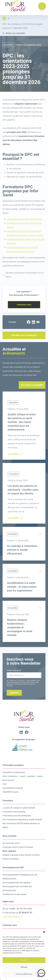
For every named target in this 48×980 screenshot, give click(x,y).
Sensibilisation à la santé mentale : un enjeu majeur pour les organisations (22, 587)
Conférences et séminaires (14, 894)
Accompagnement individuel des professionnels (17, 888)
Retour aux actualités (14, 33)
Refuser (24, 967)
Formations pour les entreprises (17, 816)
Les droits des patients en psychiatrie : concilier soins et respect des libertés (23, 490)
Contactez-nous (24, 305)
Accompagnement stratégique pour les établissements (20, 877)
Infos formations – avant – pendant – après (23, 776)
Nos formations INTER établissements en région (21, 825)
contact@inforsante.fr (12, 917)
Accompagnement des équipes (16, 883)
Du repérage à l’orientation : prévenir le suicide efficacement (23, 550)
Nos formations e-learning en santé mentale (22, 820)
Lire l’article (15, 454)
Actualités (13, 402)
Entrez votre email (14, 670)
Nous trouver (8, 780)
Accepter (24, 960)
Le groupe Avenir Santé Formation (18, 847)
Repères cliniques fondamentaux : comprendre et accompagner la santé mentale (20, 627)
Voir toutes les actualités (32, 385)
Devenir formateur (11, 859)
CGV (5, 784)
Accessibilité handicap (13, 788)
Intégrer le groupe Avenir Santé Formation (21, 855)
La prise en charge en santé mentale (19, 808)
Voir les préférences (24, 974)
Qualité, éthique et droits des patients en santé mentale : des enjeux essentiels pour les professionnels (22, 422)
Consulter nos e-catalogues (24, 335)
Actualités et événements (14, 772)
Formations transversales (14, 812)
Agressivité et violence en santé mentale (25, 219)
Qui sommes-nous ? (12, 843)
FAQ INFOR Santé (10, 792)
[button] (44, 932)
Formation (14, 474)
